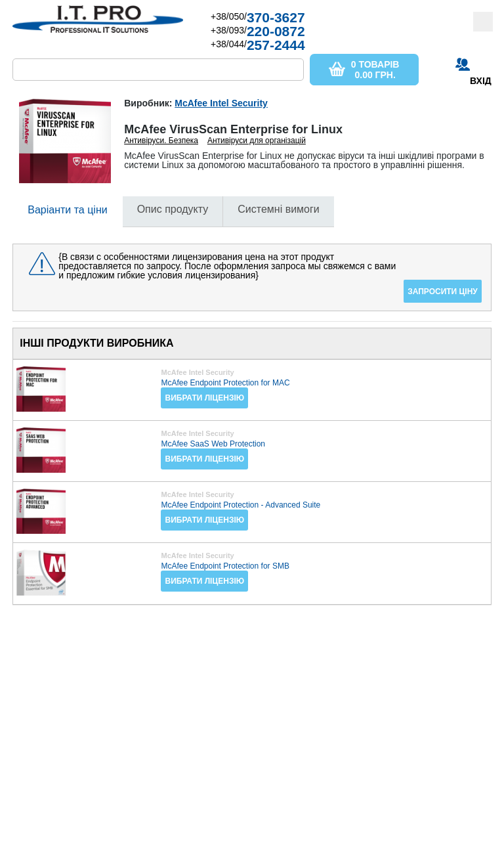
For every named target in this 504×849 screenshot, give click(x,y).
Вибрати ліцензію (204, 398)
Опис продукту (173, 209)
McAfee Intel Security (221, 103)
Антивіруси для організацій (257, 141)
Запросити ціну (443, 292)
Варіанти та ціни (67, 210)
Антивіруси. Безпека (161, 141)
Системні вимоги (278, 209)
